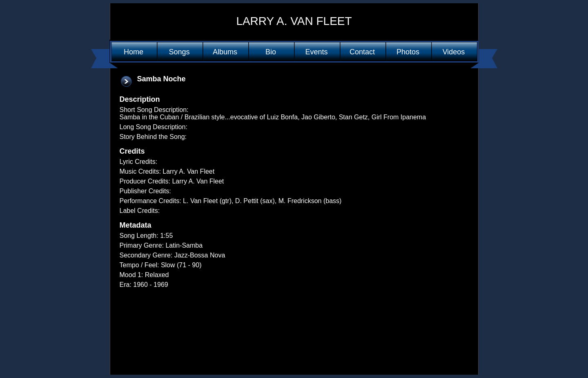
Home (134, 52)
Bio (271, 52)
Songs (179, 52)
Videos (454, 52)
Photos (408, 52)
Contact (362, 52)
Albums (225, 52)
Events (316, 52)
